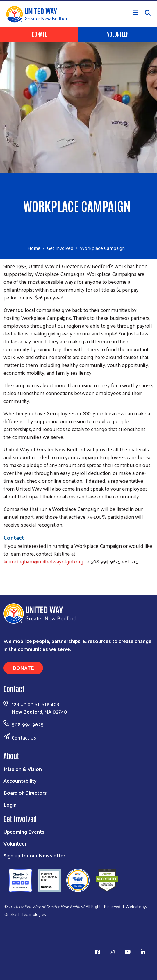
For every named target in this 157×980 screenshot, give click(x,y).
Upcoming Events (24, 831)
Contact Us (24, 737)
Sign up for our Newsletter (34, 855)
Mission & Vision (23, 769)
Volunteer (118, 34)
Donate (39, 34)
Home (34, 248)
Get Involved (60, 248)
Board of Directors (25, 793)
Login (10, 804)
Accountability (20, 781)
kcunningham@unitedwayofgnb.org (43, 561)
